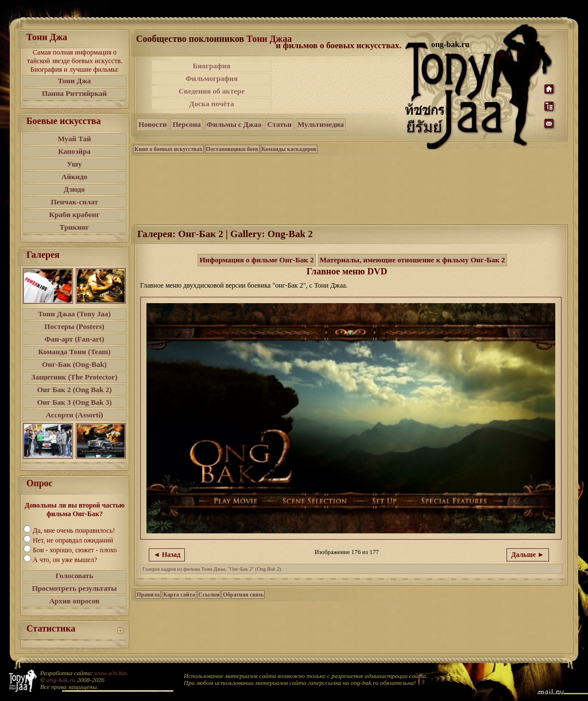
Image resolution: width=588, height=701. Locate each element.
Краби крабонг (75, 214)
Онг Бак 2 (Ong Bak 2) (74, 390)
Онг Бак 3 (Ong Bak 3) (74, 402)
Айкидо (74, 177)
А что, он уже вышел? (65, 560)
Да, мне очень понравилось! (74, 530)
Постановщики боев (232, 149)
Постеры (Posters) (74, 326)
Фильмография (212, 78)
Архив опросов (75, 601)
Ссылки (209, 595)
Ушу (75, 164)
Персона (186, 124)
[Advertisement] (339, 85)
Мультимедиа (321, 124)
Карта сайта (179, 595)
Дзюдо (74, 189)
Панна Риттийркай (74, 93)
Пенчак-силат (74, 202)
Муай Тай (74, 139)
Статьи (279, 124)
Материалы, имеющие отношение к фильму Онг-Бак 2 (413, 260)
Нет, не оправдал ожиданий (73, 540)
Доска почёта (211, 104)
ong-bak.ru (61, 680)
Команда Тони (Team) (74, 352)
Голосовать (75, 576)
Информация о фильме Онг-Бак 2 (256, 260)
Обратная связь (243, 595)
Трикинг (74, 227)
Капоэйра (74, 151)
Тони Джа (75, 81)
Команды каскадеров (289, 149)
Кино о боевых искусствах (169, 149)
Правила (148, 595)
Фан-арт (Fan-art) (75, 339)
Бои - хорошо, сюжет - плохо (75, 550)
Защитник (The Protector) (75, 377)
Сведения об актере (212, 91)
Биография (212, 66)
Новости (152, 124)
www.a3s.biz (111, 673)
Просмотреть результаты (75, 588)
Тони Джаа (269, 39)
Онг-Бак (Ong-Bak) (74, 364)
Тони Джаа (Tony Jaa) (74, 314)
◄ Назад (167, 555)
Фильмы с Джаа (234, 124)
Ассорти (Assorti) (75, 415)
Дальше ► (528, 555)
